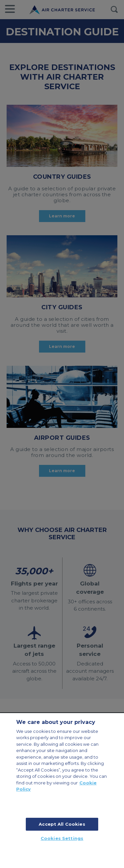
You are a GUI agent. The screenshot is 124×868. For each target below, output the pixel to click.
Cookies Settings (62, 838)
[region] (62, 791)
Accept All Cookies (62, 824)
